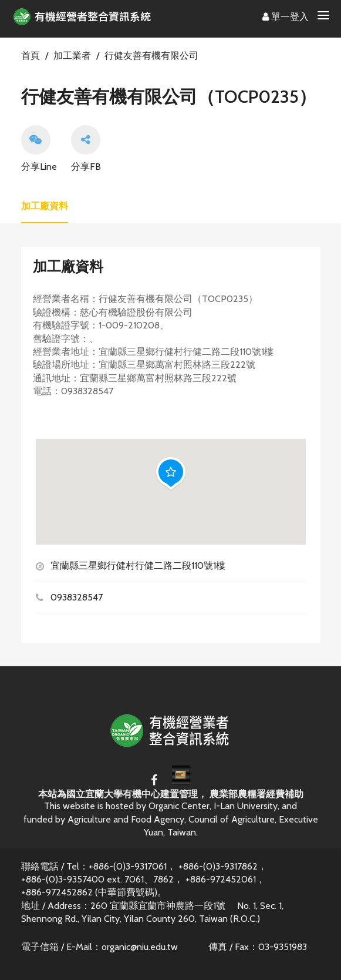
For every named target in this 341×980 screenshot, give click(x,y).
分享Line (39, 149)
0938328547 (77, 597)
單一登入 (286, 17)
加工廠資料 (45, 206)
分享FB (86, 149)
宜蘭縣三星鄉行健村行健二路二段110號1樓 (138, 565)
